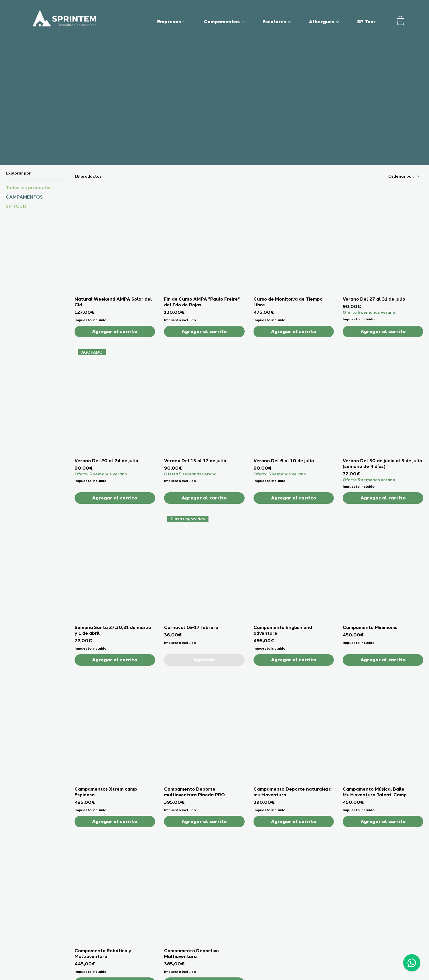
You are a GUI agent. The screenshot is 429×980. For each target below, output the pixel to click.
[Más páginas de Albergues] (338, 22)
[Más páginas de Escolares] (289, 22)
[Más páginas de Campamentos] (243, 22)
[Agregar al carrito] (115, 332)
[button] (401, 20)
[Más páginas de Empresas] (184, 22)
